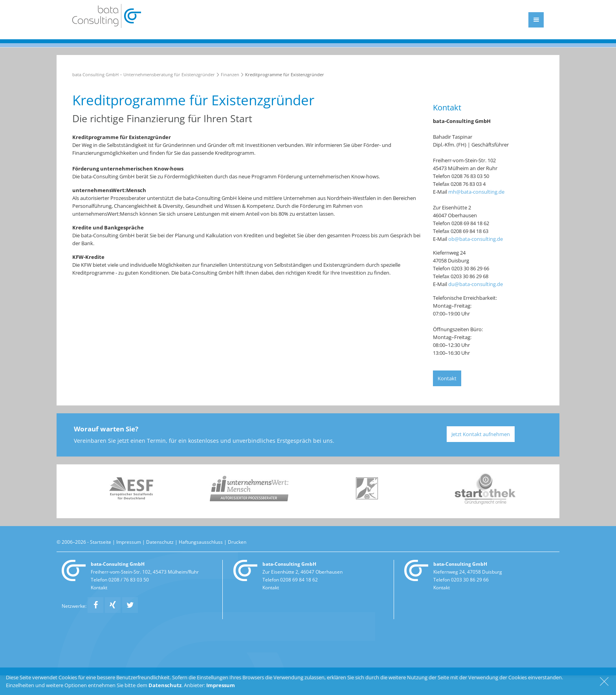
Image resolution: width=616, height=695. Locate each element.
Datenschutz (160, 542)
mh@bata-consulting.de (476, 192)
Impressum (129, 542)
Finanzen (230, 74)
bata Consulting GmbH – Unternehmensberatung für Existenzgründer (144, 74)
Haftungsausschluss (201, 542)
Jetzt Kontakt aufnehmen (481, 434)
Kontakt (447, 378)
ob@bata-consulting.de (476, 239)
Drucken (237, 542)
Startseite (101, 542)
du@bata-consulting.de (476, 284)
